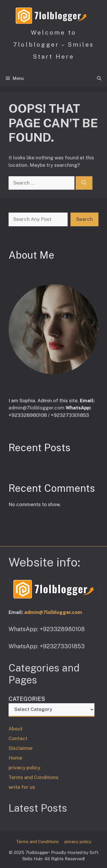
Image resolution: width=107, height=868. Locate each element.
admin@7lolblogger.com (37, 408)
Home (15, 758)
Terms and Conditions (34, 777)
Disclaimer (21, 748)
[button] (99, 78)
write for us (22, 787)
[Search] (84, 183)
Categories (27, 699)
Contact (18, 738)
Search (84, 219)
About (16, 729)
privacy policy (24, 768)
